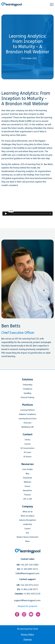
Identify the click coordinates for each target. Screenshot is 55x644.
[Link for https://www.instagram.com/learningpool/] (24, 615)
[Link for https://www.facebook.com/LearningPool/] (17, 615)
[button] (52, 4)
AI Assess (28, 457)
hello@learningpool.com (28, 573)
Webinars (28, 482)
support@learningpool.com (27, 600)
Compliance (28, 389)
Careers (28, 529)
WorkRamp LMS (28, 427)
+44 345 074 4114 (29, 585)
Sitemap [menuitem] (28, 639)
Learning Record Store (28, 419)
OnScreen (28, 423)
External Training (28, 397)
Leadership (28, 524)
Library (28, 440)
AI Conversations (28, 448)
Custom (28, 444)
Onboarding (28, 385)
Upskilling (28, 393)
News (28, 541)
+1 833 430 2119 (32, 594)
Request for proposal (28, 606)
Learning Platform (28, 410)
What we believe (28, 516)
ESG (28, 533)
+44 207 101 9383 (29, 565)
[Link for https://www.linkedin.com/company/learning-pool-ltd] (38, 615)
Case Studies (28, 469)
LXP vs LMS (28, 499)
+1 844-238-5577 (29, 589)
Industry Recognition (28, 520)
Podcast (28, 495)
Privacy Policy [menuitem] (28, 635)
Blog (28, 474)
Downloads (28, 478)
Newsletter (28, 491)
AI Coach (28, 452)
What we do (28, 512)
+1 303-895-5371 (29, 569)
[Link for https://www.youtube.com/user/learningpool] (31, 615)
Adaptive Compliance (28, 414)
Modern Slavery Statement (28, 537)
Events (28, 486)
